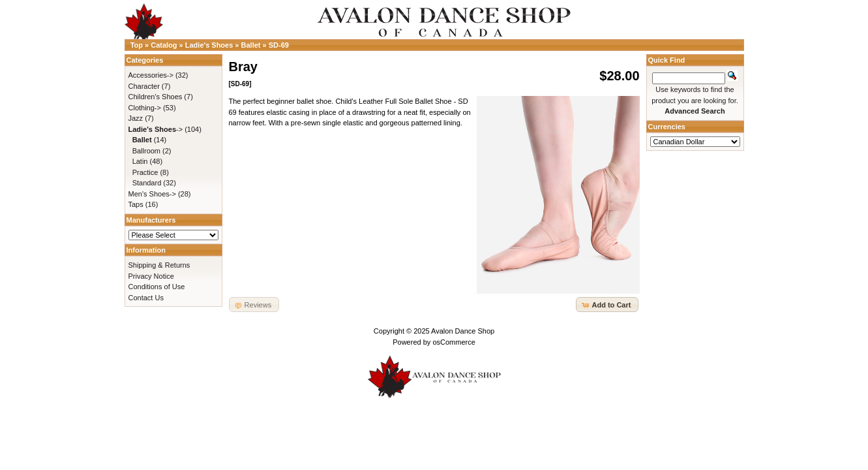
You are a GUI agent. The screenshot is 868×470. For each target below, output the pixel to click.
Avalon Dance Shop (463, 331)
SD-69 (279, 45)
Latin (140, 161)
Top (137, 45)
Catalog (164, 45)
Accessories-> (151, 75)
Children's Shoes (156, 97)
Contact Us (146, 298)
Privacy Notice (151, 276)
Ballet (251, 45)
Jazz (136, 118)
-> (156, 129)
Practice (145, 172)
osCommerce (454, 342)
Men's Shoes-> (152, 194)
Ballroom (146, 151)
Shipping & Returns (159, 265)
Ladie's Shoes (209, 45)
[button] (607, 305)
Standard (147, 183)
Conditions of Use (157, 287)
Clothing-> (145, 108)
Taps (136, 204)
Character (144, 86)
